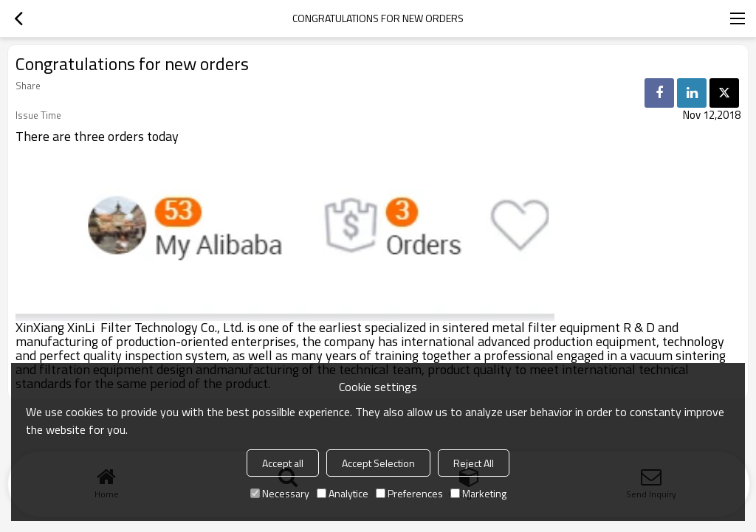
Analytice (343, 493)
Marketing (478, 493)
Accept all (283, 463)
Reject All (474, 463)
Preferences (409, 493)
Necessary (280, 493)
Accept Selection (378, 463)
